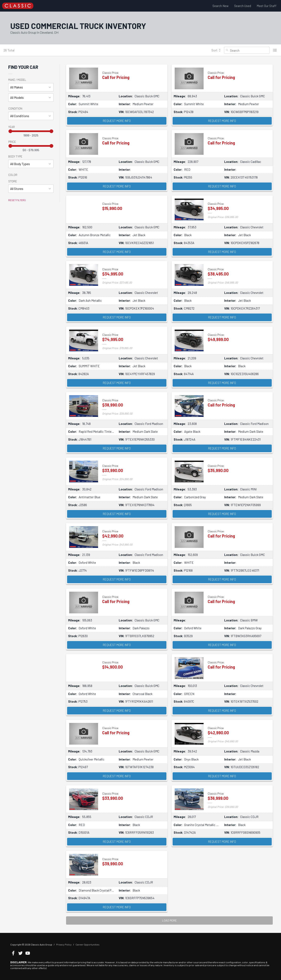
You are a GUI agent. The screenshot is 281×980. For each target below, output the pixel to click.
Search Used (243, 6)
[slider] (10, 131)
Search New (221, 6)
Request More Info (117, 121)
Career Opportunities (88, 944)
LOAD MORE (169, 920)
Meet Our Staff (267, 6)
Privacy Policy (64, 944)
